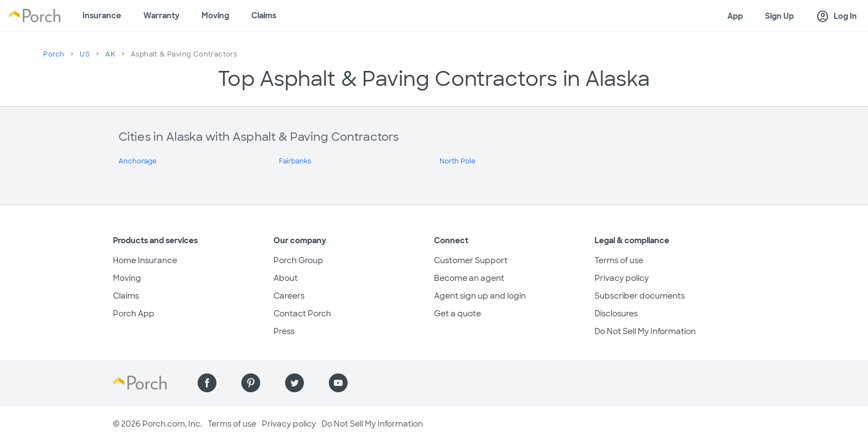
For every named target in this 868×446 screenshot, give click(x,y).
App (735, 16)
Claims (264, 16)
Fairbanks (295, 161)
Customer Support (471, 260)
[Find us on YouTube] (338, 383)
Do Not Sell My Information (645, 331)
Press (284, 331)
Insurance (102, 16)
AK (110, 54)
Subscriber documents (640, 296)
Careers (289, 296)
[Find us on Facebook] (207, 383)
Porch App (134, 314)
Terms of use (619, 260)
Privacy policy (622, 278)
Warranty (161, 16)
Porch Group (298, 260)
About (286, 278)
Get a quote (458, 314)
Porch (54, 54)
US (85, 54)
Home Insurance (145, 260)
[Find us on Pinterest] (251, 383)
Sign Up (779, 16)
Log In (836, 17)
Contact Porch (302, 314)
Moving (215, 16)
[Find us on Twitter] (294, 383)
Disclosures (616, 314)
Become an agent (469, 278)
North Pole (458, 161)
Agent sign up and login (480, 296)
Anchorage (138, 161)
